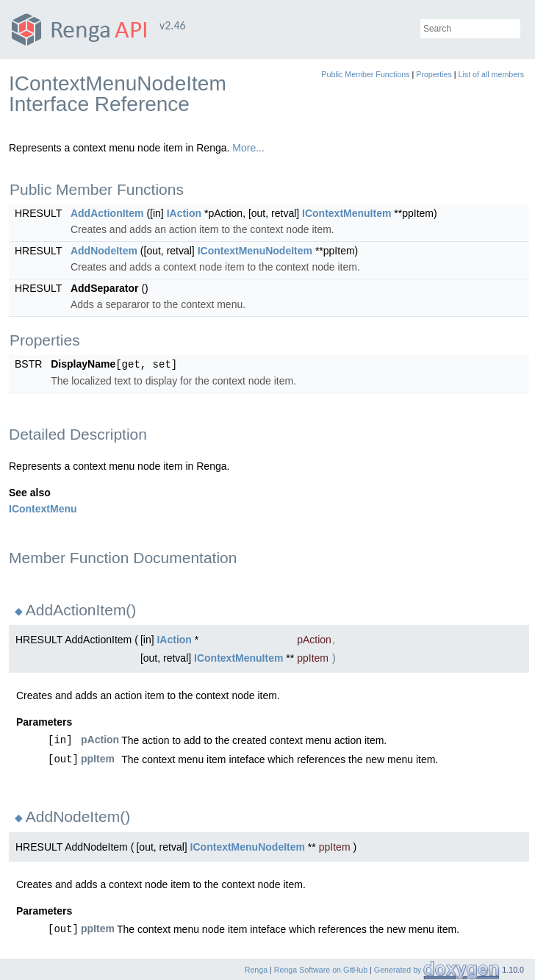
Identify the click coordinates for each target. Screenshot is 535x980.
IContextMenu (43, 508)
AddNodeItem (104, 251)
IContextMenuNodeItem (255, 251)
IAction (184, 213)
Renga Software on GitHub (321, 969)
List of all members (491, 74)
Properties (434, 74)
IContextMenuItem (347, 213)
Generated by (399, 969)
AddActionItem (107, 213)
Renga (256, 969)
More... (248, 148)
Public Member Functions (365, 74)
